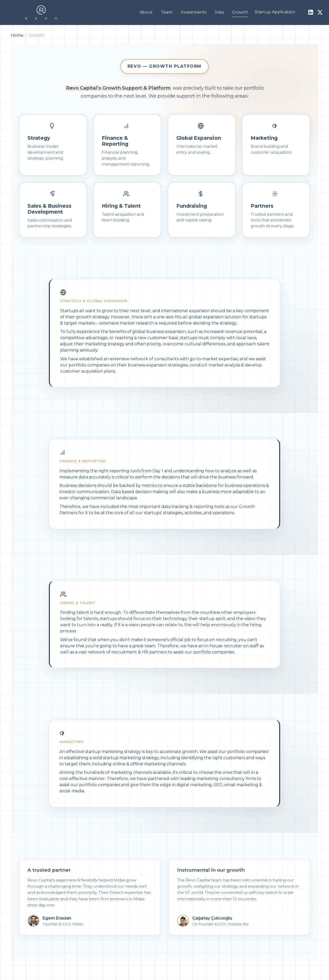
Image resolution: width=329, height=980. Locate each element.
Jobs (219, 12)
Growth (240, 12)
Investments (194, 12)
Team (167, 12)
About (146, 12)
